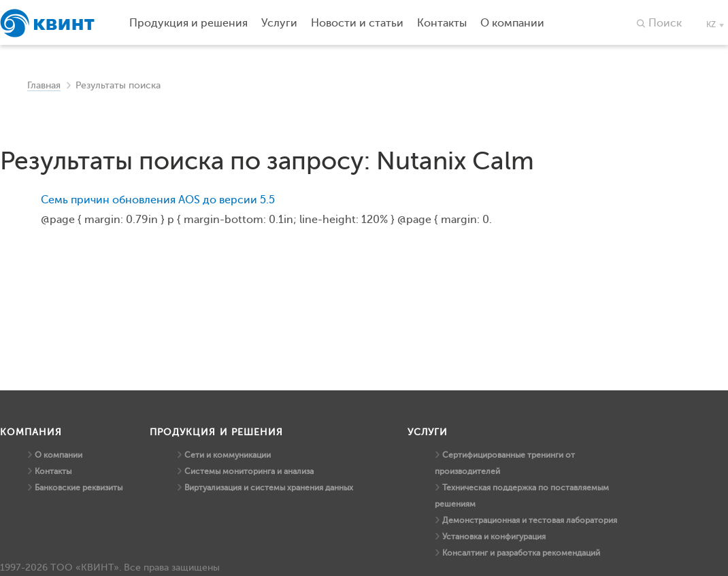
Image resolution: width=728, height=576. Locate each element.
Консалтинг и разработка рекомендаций (521, 553)
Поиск (665, 23)
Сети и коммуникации (228, 455)
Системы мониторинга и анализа (249, 471)
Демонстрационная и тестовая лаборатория (530, 520)
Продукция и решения (188, 23)
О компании (59, 455)
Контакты (53, 471)
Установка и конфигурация (494, 537)
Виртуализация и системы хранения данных (269, 488)
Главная (44, 85)
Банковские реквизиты (79, 488)
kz (711, 24)
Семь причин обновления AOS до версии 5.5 (158, 200)
